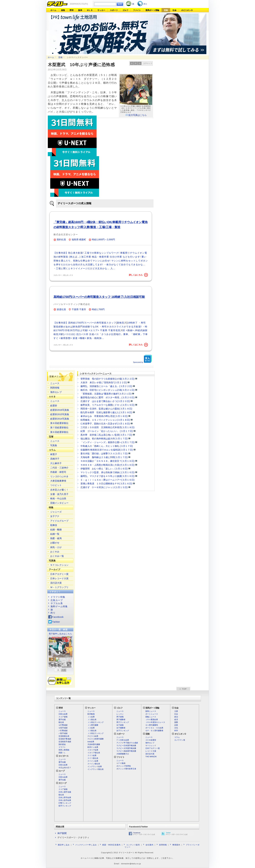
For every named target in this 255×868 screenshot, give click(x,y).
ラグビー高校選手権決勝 (126, 751)
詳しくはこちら (138, 275)
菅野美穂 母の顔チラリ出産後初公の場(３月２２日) (107, 379)
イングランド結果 (95, 766)
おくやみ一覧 (57, 556)
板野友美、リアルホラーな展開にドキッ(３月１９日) (107, 405)
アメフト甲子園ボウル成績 (127, 743)
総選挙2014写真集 (60, 419)
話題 (176, 725)
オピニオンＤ (187, 10)
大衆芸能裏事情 (58, 481)
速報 (63, 10)
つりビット (56, 485)
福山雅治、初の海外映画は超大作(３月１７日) (104, 439)
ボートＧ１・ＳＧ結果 (154, 728)
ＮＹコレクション (59, 565)
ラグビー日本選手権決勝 (126, 745)
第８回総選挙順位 (59, 423)
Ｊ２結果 (91, 728)
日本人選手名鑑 (65, 792)
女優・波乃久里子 (59, 494)
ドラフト (62, 747)
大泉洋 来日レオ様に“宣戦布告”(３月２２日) (104, 382)
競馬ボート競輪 (152, 10)
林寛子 (54, 454)
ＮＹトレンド (151, 745)
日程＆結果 (63, 714)
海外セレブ (56, 392)
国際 (176, 722)
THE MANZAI (151, 757)
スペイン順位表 (94, 764)
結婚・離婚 (56, 530)
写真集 (54, 445)
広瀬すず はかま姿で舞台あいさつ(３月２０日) (105, 401)
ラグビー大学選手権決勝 (126, 748)
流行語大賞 (56, 583)
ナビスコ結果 (93, 736)
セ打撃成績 (63, 725)
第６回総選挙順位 (59, 432)
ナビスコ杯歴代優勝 (96, 739)
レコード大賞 (151, 751)
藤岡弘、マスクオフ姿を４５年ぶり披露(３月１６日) (107, 476)
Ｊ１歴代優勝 (93, 725)
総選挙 (54, 406)
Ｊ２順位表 (92, 731)
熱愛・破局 (56, 538)
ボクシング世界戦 (124, 766)
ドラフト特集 (58, 597)
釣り (53, 613)
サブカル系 (57, 603)
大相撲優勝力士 (123, 754)
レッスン (120, 714)
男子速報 (120, 717)
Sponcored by (142, 359)
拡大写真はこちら (138, 115)
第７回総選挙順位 (59, 428)
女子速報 (120, 725)
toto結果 (91, 742)
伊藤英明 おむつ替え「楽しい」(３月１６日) (104, 469)
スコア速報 (63, 717)
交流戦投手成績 (65, 742)
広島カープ (57, 600)
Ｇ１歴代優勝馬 (152, 725)
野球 (72, 10)
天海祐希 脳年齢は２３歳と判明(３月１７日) (104, 457)
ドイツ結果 (92, 755)
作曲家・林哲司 (58, 472)
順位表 (61, 722)
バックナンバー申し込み (86, 845)
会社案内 (149, 845)
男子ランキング (123, 722)
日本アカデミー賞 (59, 574)
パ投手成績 (63, 733)
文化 (176, 728)
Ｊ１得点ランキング (96, 722)
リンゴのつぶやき (59, 476)
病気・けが (56, 547)
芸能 (166, 10)
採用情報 (163, 845)
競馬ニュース (151, 711)
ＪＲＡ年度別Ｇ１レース (155, 722)
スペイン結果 (93, 761)
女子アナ (55, 516)
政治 (176, 717)
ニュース (55, 383)
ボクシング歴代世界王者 (126, 769)
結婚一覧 (55, 534)
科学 (176, 731)
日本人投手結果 (65, 800)
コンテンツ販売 (133, 845)
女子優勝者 (121, 728)
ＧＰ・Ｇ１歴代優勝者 (154, 731)
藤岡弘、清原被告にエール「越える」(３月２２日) (106, 386)
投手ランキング (65, 806)
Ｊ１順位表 (92, 719)
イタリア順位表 (94, 753)
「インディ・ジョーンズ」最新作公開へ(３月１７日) (107, 442)
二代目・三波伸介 (59, 468)
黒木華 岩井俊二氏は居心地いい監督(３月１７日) (106, 435)
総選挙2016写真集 (60, 410)
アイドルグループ (59, 521)
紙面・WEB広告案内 (111, 845)
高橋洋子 (55, 459)
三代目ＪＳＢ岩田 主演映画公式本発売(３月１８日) (107, 427)
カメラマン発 (180, 740)
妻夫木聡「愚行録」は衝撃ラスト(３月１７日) (104, 453)
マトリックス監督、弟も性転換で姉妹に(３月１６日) (107, 472)
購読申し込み (64, 845)
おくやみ (55, 552)
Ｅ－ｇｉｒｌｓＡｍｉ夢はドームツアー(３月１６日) (107, 480)
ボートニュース (152, 714)
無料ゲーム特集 (59, 606)
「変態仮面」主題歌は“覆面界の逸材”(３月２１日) (106, 394)
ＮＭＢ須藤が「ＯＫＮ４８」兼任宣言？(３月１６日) (107, 461)
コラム (177, 737)
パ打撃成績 (63, 731)
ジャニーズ (56, 512)
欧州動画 (91, 714)
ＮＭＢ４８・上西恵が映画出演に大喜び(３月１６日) (107, 465)
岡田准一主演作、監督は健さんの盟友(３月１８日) (106, 409)
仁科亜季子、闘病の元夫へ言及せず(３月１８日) (105, 424)
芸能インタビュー (59, 503)
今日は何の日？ (65, 768)
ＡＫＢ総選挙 (151, 740)
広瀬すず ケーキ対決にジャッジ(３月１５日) (104, 487)
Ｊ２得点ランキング (96, 733)
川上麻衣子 (56, 463)
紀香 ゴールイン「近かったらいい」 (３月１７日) (107, 431)
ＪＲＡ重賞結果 (152, 719)
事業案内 (176, 845)
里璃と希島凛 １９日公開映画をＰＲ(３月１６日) (106, 484)
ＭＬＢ (90, 10)
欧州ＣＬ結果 (93, 747)
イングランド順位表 (96, 769)
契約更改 (62, 744)
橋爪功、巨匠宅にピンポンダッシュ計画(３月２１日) (107, 390)
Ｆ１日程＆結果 (123, 740)
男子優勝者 (121, 719)
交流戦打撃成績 (65, 739)
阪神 (80, 10)
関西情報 (55, 388)
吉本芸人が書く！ (59, 490)
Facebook (58, 617)
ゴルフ (125, 10)
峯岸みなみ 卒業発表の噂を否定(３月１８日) (104, 416)
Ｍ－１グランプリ (59, 587)
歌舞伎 (54, 525)
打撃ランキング (65, 803)
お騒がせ (55, 543)
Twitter (56, 622)
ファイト (137, 10)
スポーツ (114, 10)
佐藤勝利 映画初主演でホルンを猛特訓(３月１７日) (107, 450)
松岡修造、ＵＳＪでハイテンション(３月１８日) (105, 420)
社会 (174, 10)
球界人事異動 (64, 750)
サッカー (101, 10)
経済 (176, 719)
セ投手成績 (63, 728)
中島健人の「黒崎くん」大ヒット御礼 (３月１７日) (107, 446)
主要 (176, 711)
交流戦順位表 (64, 736)
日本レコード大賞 (59, 578)
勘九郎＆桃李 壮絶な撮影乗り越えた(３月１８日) (106, 412)
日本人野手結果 (65, 797)
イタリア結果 (93, 750)
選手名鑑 (62, 719)
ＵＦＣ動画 (121, 763)
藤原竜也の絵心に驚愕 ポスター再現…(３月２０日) (107, 397)
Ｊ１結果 (91, 717)
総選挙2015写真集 (60, 414)
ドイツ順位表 (93, 758)
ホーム (53, 10)
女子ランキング (123, 731)
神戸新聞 (62, 833)
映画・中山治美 (58, 499)
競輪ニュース (151, 717)
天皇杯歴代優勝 (94, 744)
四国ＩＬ (62, 753)
